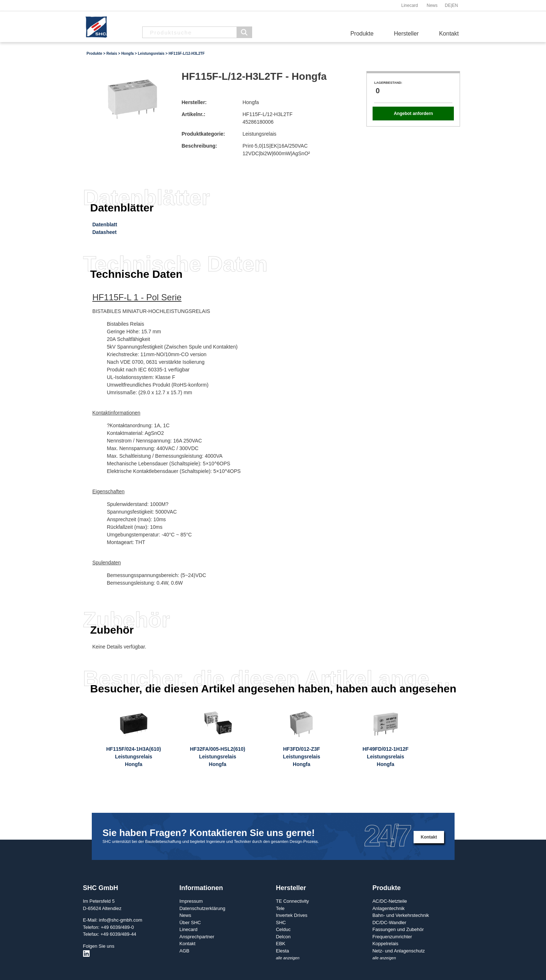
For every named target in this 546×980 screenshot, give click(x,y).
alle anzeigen (288, 958)
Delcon (283, 937)
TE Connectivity (292, 901)
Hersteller (406, 34)
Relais (112, 53)
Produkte (362, 34)
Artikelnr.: (193, 114)
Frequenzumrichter (392, 937)
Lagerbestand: (388, 83)
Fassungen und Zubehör (398, 929)
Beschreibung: (199, 146)
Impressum (191, 901)
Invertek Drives (292, 915)
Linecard (410, 5)
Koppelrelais (385, 944)
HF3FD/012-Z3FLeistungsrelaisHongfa (302, 757)
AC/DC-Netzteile (389, 901)
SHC (281, 923)
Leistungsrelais (151, 53)
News (432, 5)
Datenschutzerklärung (202, 908)
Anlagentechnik (388, 908)
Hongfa (127, 53)
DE (448, 5)
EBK (280, 944)
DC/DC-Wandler (389, 923)
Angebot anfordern (413, 114)
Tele (280, 908)
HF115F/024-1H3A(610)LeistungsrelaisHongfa (134, 757)
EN (455, 5)
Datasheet (105, 232)
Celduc (283, 929)
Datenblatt (105, 225)
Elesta (282, 951)
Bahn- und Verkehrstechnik (401, 915)
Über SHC (190, 923)
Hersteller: (194, 102)
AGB (184, 951)
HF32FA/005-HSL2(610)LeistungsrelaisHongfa (217, 757)
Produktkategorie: (203, 134)
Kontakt (449, 34)
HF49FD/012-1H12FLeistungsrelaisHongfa (385, 757)
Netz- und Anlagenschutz (399, 951)
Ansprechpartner (197, 937)
